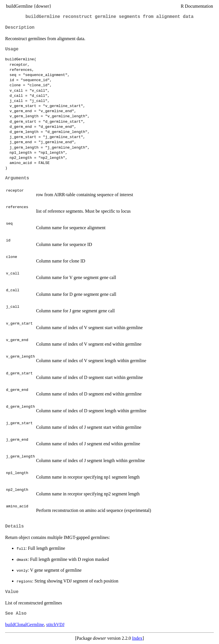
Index (137, 638)
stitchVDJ (55, 624)
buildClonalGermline (25, 624)
